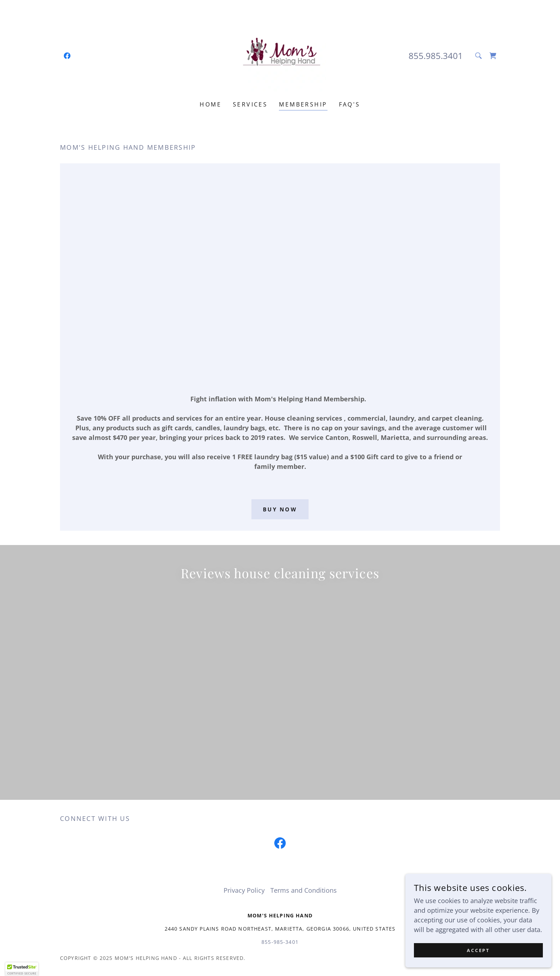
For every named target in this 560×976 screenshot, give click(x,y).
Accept (480, 950)
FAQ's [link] (350, 104)
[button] (22, 969)
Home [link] (211, 104)
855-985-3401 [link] (280, 784)
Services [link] (250, 104)
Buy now (280, 509)
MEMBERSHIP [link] (303, 104)
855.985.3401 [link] (436, 56)
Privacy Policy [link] (244, 733)
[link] (67, 56)
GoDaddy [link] (486, 800)
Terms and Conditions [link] (304, 733)
